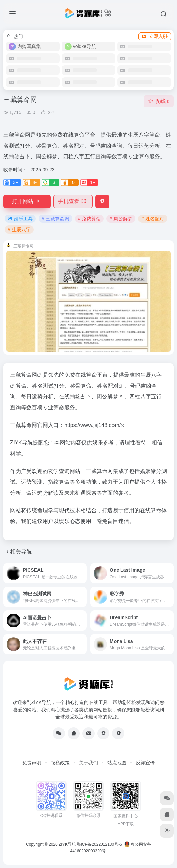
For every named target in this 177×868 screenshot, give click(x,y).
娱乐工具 (20, 219)
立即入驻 (155, 36)
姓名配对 (108, 386)
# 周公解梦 (121, 219)
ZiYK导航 (67, 844)
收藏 (159, 101)
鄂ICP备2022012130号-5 (99, 844)
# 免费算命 (90, 219)
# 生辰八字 (19, 230)
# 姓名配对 (153, 219)
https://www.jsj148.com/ (92, 425)
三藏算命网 (24, 375)
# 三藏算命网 (55, 219)
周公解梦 (107, 397)
